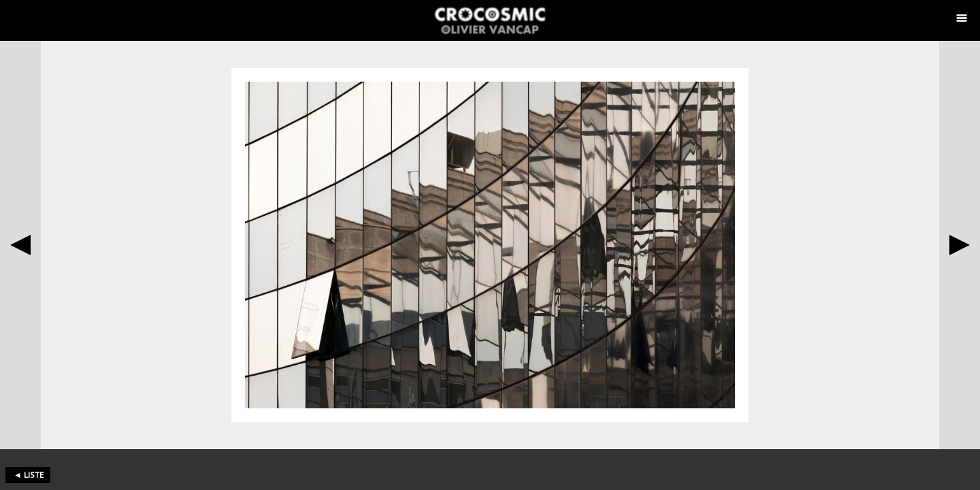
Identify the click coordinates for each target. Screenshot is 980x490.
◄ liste (29, 475)
